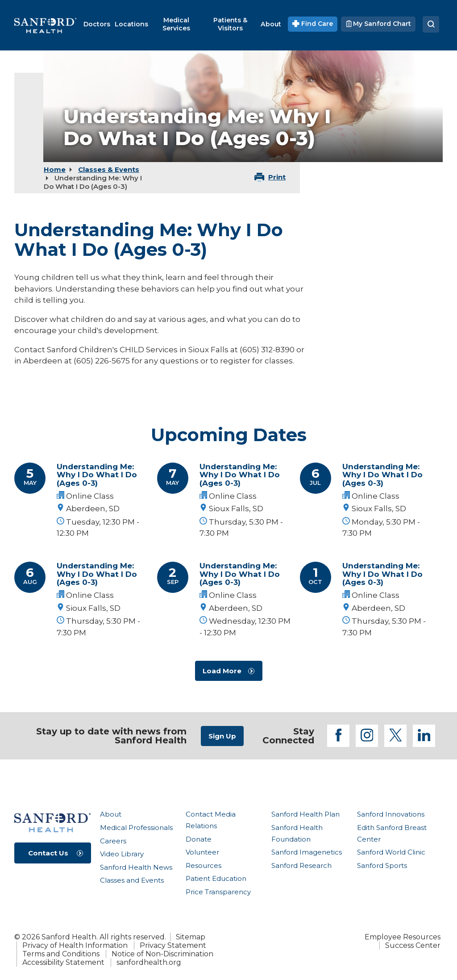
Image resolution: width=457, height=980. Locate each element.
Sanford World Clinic (391, 852)
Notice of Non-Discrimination (162, 954)
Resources (204, 865)
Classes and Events (132, 880)
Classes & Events (109, 169)
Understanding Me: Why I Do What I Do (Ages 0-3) (97, 475)
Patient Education (216, 878)
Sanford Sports (382, 865)
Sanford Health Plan (305, 814)
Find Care (312, 24)
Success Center (413, 945)
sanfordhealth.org (149, 962)
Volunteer (202, 852)
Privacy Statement (173, 945)
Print (277, 177)
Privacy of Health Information (75, 945)
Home (55, 169)
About (111, 814)
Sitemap (191, 937)
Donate (199, 839)
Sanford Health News (136, 867)
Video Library (122, 854)
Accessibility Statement (63, 962)
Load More (222, 671)
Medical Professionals (136, 828)
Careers (113, 841)
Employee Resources (403, 937)
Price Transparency (218, 892)
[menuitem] (97, 24)
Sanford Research (301, 865)
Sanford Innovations (391, 814)
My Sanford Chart (378, 24)
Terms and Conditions (61, 954)
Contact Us (48, 853)
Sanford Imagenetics (307, 852)
